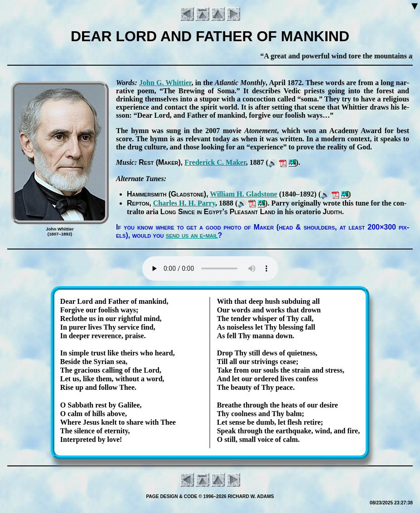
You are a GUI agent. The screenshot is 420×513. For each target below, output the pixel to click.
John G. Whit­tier (165, 83)
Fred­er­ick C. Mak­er (215, 162)
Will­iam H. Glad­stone (244, 194)
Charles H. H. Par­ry (184, 203)
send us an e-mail (192, 235)
